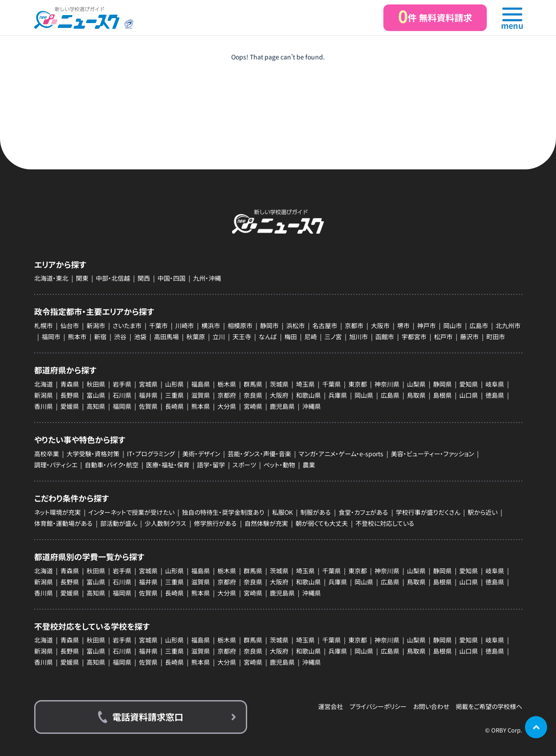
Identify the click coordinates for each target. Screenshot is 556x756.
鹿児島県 (282, 406)
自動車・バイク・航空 (112, 465)
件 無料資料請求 (435, 16)
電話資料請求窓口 (148, 717)
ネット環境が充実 (57, 512)
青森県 (70, 384)
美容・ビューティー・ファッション (432, 454)
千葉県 (331, 384)
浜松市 (296, 325)
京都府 (227, 395)
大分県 (227, 406)
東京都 (358, 384)
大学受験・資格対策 (93, 454)
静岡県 (442, 384)
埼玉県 (305, 384)
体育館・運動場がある (63, 523)
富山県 (96, 395)
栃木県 (227, 384)
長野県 (70, 395)
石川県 (122, 395)
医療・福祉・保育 (168, 465)
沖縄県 (312, 406)
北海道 (43, 384)
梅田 (291, 337)
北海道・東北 (51, 278)
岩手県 (122, 384)
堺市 (403, 325)
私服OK (282, 512)
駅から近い (483, 512)
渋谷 (120, 337)
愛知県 (469, 384)
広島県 (390, 395)
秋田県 (96, 384)
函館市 (385, 337)
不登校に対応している (385, 523)
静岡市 (269, 325)
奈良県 (253, 395)
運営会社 (331, 707)
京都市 (354, 325)
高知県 (96, 406)
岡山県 (364, 395)
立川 (219, 337)
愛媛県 (70, 406)
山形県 (174, 384)
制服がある (316, 512)
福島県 (201, 384)
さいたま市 (127, 325)
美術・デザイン (201, 454)
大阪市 (380, 325)
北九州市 (508, 325)
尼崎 (311, 337)
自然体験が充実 (266, 523)
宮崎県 (253, 406)
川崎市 (185, 325)
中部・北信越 (113, 278)
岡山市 (453, 325)
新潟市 (96, 325)
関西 (144, 278)
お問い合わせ (431, 707)
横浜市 (211, 325)
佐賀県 (148, 406)
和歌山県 (308, 395)
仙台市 (70, 325)
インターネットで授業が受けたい (131, 512)
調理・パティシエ (56, 465)
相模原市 (240, 325)
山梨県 (416, 384)
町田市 (496, 337)
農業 (309, 465)
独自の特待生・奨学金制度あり (223, 512)
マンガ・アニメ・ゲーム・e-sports (341, 454)
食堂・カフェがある (363, 512)
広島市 (479, 325)
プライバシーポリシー (378, 707)
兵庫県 (338, 395)
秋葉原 (196, 337)
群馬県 (253, 384)
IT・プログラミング (151, 454)
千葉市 (158, 325)
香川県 (43, 406)
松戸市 (443, 337)
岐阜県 (495, 384)
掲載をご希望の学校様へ (489, 707)
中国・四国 (172, 278)
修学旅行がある (215, 523)
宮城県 (148, 384)
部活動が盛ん (119, 523)
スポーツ (244, 465)
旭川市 (359, 337)
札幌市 (43, 325)
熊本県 (201, 406)
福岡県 (122, 406)
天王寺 (242, 337)
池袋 (140, 337)
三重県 (174, 395)
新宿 (100, 337)
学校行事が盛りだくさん (428, 512)
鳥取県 (416, 395)
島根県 (442, 395)
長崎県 (174, 406)
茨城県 (279, 384)
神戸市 (426, 325)
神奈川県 (387, 384)
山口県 (469, 395)
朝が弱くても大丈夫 (322, 523)
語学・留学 (211, 465)
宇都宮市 (414, 337)
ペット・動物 (279, 465)
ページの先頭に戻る (536, 727)
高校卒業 (47, 454)
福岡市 (51, 337)
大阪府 (279, 395)
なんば (268, 337)
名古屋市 (325, 325)
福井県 (148, 395)
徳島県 (495, 395)
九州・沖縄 (207, 278)
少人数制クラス (166, 523)
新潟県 (43, 395)
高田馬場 (166, 337)
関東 (82, 278)
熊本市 (77, 337)
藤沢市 (469, 337)
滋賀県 (201, 395)
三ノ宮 (333, 337)
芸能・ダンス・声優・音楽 (259, 454)
